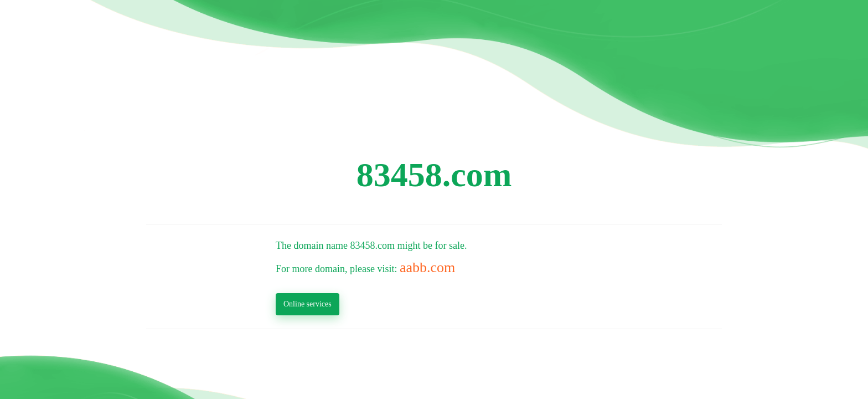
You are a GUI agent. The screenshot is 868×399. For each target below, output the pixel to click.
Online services (308, 304)
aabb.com (427, 267)
